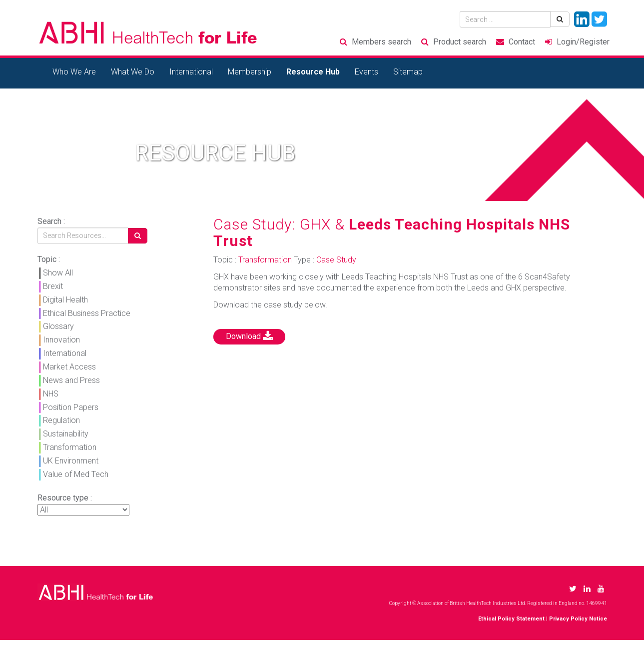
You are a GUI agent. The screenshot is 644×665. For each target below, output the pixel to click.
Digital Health (65, 300)
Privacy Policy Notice (578, 619)
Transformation (70, 447)
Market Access (69, 367)
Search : (51, 221)
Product (460, 42)
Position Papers (71, 407)
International (191, 72)
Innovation (61, 340)
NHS (51, 394)
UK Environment (71, 461)
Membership (250, 72)
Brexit (53, 286)
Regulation (61, 420)
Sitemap (408, 72)
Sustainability (66, 434)
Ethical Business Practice (87, 313)
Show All (58, 273)
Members (381, 42)
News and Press (71, 380)
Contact (522, 42)
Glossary (58, 326)
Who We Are (74, 72)
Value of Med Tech (76, 474)
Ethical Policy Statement (511, 619)
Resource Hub (313, 72)
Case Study (336, 260)
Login (583, 42)
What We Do (133, 72)
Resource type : (65, 498)
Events (366, 72)
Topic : (49, 259)
